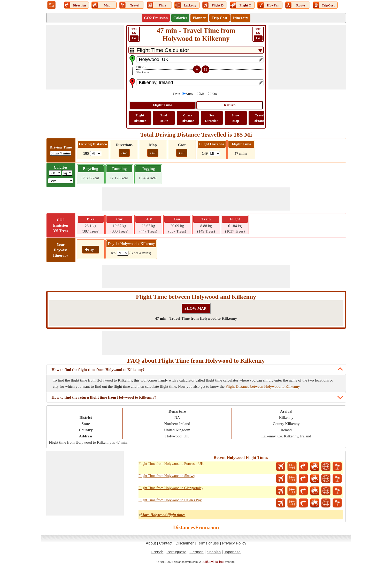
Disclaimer (185, 543)
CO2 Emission (156, 18)
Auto (189, 94)
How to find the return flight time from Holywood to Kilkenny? (104, 397)
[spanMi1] (123, 253)
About (151, 543)
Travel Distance (260, 118)
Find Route (164, 118)
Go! (124, 153)
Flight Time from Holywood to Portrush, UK (171, 464)
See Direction (212, 118)
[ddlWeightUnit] (67, 173)
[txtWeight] (55, 173)
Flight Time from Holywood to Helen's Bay (170, 500)
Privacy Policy (234, 543)
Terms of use (208, 543)
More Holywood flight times (163, 515)
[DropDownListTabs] (196, 50)
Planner (199, 18)
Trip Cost (220, 18)
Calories (180, 18)
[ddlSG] (61, 181)
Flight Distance (140, 118)
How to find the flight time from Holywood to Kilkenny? (98, 370)
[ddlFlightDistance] (214, 154)
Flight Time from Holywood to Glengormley (171, 488)
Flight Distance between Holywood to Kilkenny (263, 386)
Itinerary (240, 18)
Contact (166, 543)
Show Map (236, 118)
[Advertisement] (85, 57)
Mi (202, 94)
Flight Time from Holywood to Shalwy (167, 476)
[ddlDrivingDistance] (96, 154)
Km (214, 94)
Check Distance (188, 118)
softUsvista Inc (213, 562)
